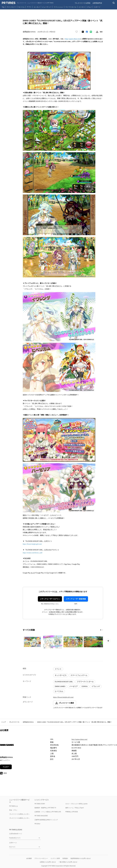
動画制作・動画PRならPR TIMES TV (45, 808)
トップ (4, 722)
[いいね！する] (77, 32)
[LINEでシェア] (91, 32)
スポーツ (97, 7)
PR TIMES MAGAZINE (41, 816)
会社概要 (29, 858)
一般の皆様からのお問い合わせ (68, 862)
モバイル (21, 7)
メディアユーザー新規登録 (76, 599)
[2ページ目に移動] (102, 630)
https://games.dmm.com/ (73, 39)
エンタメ (37, 7)
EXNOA (85, 686)
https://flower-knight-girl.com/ (32, 544)
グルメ (89, 7)
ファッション (58, 7)
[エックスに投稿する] (83, 32)
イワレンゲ (96, 686)
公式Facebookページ (16, 834)
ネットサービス (61, 675)
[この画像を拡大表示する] (32, 642)
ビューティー (47, 7)
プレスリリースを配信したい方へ (19, 818)
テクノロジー (11, 7)
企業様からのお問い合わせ (48, 862)
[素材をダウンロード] (97, 32)
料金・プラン (13, 810)
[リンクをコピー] (101, 32)
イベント (58, 669)
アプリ (29, 7)
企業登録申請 (97, 3)
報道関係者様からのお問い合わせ (81, 858)
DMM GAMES (60, 686)
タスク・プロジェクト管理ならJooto (76, 804)
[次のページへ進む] (108, 641)
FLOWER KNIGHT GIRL (64, 682)
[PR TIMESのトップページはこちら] (28, 3)
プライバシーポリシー (41, 858)
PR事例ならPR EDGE (72, 812)
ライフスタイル (71, 7)
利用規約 (65, 858)
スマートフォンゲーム (79, 675)
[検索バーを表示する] (114, 3)
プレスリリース (14, 722)
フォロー (6, 767)
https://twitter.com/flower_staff (32, 553)
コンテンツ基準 (55, 858)
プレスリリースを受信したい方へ (19, 814)
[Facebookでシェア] (87, 32)
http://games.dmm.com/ (80, 739)
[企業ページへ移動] (7, 746)
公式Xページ (13, 843)
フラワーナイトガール (85, 682)
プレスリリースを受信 (83, 3)
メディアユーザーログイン (50, 599)
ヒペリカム (59, 691)
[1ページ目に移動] (101, 630)
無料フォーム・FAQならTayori (75, 808)
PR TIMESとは (14, 806)
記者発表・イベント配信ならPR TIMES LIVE (48, 812)
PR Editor (38, 824)
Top (3, 7)
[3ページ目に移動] (103, 630)
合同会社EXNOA (28, 722)
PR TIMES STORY (40, 804)
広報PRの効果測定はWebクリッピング (46, 820)
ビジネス (82, 7)
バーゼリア (74, 686)
